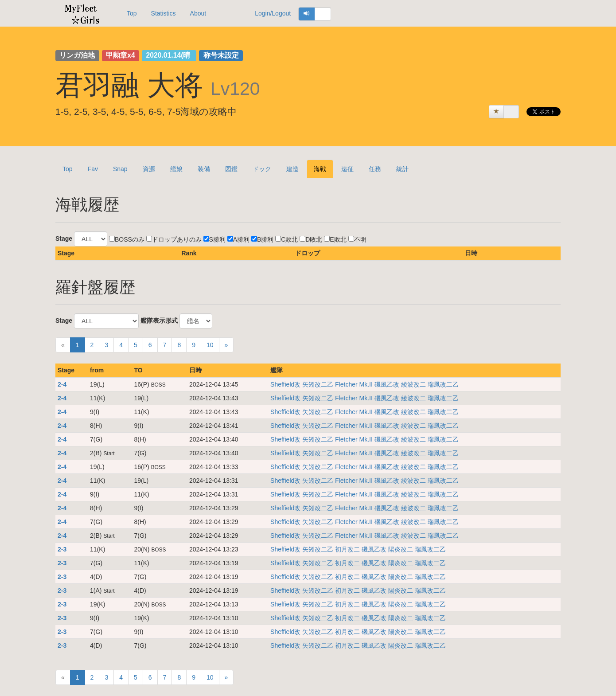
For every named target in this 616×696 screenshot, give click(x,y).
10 (210, 345)
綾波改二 (414, 384)
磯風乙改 (388, 384)
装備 (204, 169)
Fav (93, 169)
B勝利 (262, 239)
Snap (120, 169)
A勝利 (238, 239)
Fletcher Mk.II (355, 384)
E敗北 (335, 239)
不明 (357, 239)
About (198, 13)
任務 (375, 169)
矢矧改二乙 (319, 384)
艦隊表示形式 (159, 321)
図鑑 (231, 169)
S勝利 (214, 239)
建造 (292, 169)
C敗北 (287, 239)
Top (132, 13)
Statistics (164, 13)
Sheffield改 (286, 384)
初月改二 (348, 549)
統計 (402, 169)
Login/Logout (273, 13)
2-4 (62, 384)
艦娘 (176, 169)
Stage (64, 239)
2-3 (62, 549)
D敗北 (311, 239)
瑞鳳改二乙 (443, 384)
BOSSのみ (127, 239)
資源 (149, 169)
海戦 (320, 169)
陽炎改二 (402, 549)
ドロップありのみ (174, 239)
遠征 (347, 169)
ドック (262, 169)
